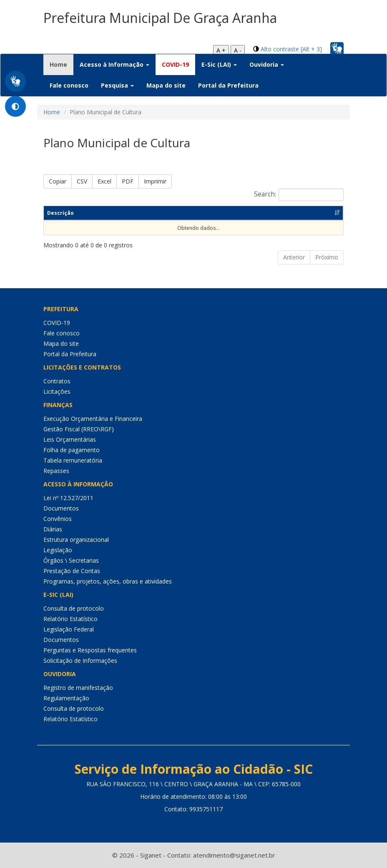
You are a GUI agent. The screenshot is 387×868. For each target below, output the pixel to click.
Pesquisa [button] (117, 85)
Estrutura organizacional (76, 540)
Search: (299, 195)
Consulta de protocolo (74, 608)
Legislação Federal (69, 629)
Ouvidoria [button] (267, 64)
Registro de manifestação (78, 688)
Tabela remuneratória (73, 460)
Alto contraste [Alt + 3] (291, 49)
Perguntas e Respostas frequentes (90, 650)
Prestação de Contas (72, 571)
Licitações (57, 391)
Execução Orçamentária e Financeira (93, 419)
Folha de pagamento (72, 450)
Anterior (294, 257)
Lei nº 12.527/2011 (68, 498)
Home (62, 64)
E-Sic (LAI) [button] (219, 64)
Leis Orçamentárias (70, 439)
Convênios (58, 519)
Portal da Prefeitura (228, 85)
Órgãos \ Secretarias (71, 560)
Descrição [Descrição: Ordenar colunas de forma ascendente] (60, 213)
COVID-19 (175, 64)
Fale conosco (69, 85)
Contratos (57, 381)
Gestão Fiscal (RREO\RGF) (79, 429)
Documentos (61, 508)
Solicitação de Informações (80, 660)
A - (238, 50)
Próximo (327, 257)
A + (221, 50)
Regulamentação (66, 698)
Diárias (53, 529)
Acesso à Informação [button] (114, 64)
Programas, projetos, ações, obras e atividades (108, 581)
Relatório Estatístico (70, 619)
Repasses (56, 471)
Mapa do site (166, 85)
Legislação (58, 550)
